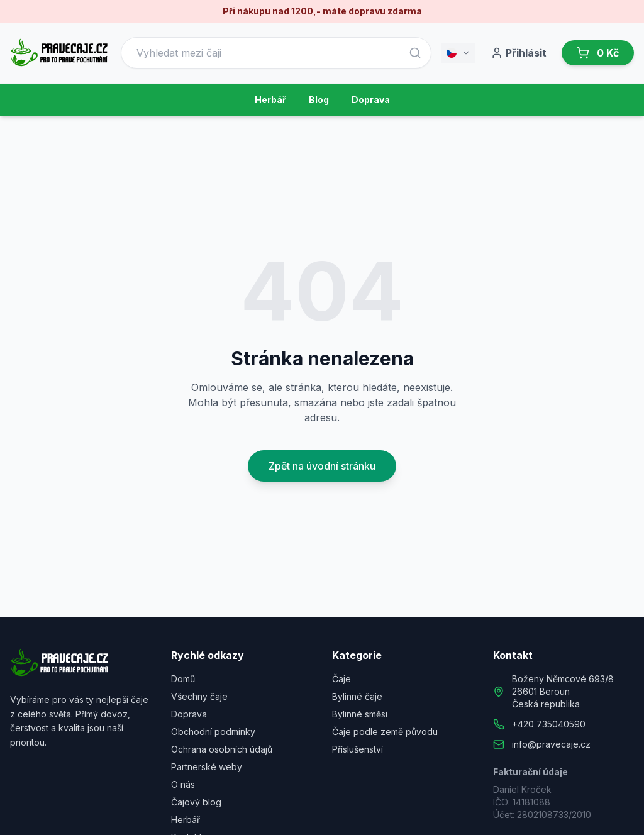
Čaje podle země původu (385, 732)
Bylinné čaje (357, 696)
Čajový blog (196, 802)
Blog (319, 100)
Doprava (371, 100)
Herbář (270, 100)
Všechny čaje (199, 696)
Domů (183, 679)
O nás (183, 784)
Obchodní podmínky (213, 732)
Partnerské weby (207, 767)
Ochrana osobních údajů (222, 749)
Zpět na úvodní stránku (322, 466)
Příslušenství (358, 749)
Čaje (341, 679)
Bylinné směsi (360, 714)
